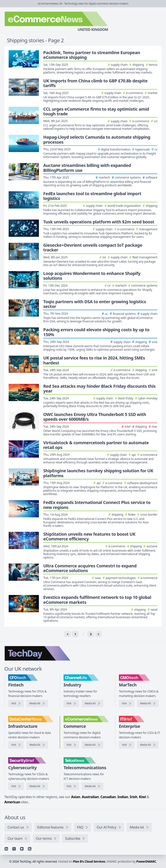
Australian (90, 797)
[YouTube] (22, 849)
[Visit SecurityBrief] (16, 786)
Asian (76, 797)
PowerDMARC (146, 861)
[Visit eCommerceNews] (71, 745)
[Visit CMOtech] (127, 703)
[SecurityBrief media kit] (37, 786)
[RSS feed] (30, 849)
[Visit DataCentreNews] (16, 745)
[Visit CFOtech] (16, 703)
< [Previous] (68, 634)
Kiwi (142, 797)
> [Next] (99, 634)
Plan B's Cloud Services (89, 861)
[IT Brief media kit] (148, 745)
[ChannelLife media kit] (93, 703)
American (12, 802)
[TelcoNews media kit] (93, 786)
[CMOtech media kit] (148, 703)
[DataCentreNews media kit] (37, 745)
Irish (134, 797)
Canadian (108, 797)
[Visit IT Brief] (127, 745)
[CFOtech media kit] (37, 703)
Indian (123, 797)
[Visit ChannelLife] (71, 703)
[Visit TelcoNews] (71, 786)
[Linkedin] (6, 849)
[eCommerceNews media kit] (93, 745)
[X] (14, 849)
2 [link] (83, 634)
